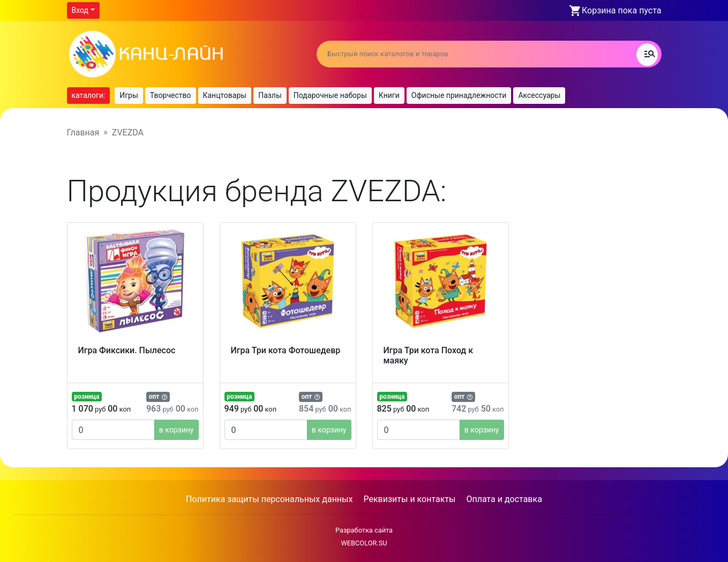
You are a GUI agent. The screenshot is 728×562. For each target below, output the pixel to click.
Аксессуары (539, 95)
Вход (80, 10)
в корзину (177, 430)
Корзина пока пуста (621, 10)
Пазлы (270, 95)
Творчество (171, 95)
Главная (83, 132)
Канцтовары (225, 95)
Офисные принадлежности (459, 95)
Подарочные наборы (330, 95)
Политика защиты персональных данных (269, 499)
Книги (389, 95)
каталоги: (89, 95)
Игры (129, 95)
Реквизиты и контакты (409, 499)
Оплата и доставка (504, 499)
